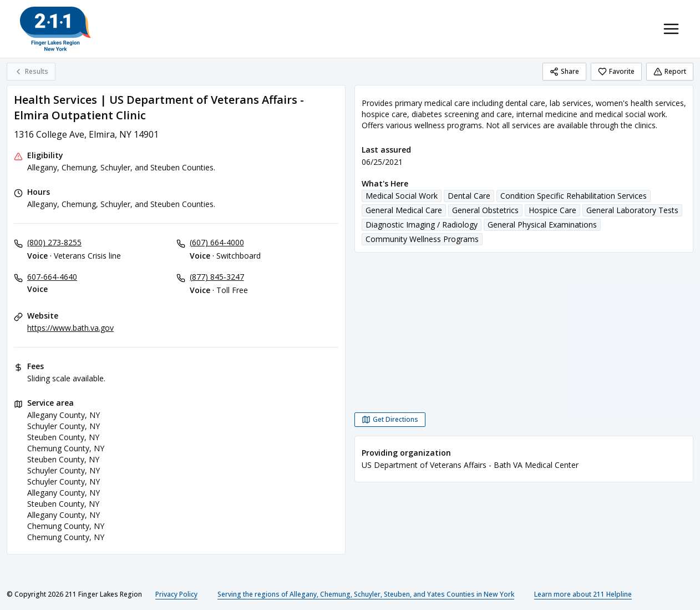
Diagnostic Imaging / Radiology (422, 225)
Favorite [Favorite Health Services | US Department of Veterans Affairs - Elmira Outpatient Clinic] (616, 71)
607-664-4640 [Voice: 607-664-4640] (52, 277)
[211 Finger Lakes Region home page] (55, 29)
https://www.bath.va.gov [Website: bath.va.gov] (70, 328)
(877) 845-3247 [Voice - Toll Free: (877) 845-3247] (217, 277)
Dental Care (469, 196)
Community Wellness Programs (422, 239)
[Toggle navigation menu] (671, 29)
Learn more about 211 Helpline (583, 594)
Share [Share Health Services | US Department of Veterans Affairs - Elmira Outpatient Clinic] (564, 71)
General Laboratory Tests (632, 210)
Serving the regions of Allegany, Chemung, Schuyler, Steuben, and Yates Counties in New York (366, 594)
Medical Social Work (402, 196)
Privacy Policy (176, 594)
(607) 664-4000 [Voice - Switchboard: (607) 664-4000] (217, 242)
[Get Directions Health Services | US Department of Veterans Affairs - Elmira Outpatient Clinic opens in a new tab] (390, 420)
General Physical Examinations (542, 225)
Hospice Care (552, 210)
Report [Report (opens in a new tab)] (670, 71)
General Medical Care (404, 210)
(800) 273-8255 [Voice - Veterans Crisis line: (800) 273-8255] (54, 242)
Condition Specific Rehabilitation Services (574, 196)
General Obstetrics (485, 210)
